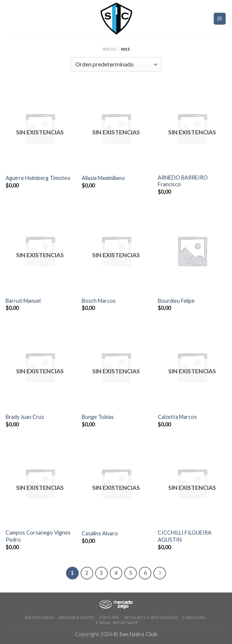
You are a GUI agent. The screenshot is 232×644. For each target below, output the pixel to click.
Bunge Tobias (98, 417)
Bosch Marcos (99, 301)
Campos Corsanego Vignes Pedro (38, 536)
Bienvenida (39, 617)
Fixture (109, 617)
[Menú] (220, 19)
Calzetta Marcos (177, 417)
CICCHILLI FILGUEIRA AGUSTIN (185, 536)
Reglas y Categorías (151, 617)
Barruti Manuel (23, 301)
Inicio (109, 49)
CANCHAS (194, 617)
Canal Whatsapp (117, 623)
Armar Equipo (76, 617)
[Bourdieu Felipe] (192, 251)
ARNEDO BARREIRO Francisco (183, 181)
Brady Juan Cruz (25, 417)
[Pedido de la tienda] (116, 64)
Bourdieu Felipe (176, 301)
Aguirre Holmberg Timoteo (38, 178)
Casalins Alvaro (100, 533)
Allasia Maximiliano (103, 178)
